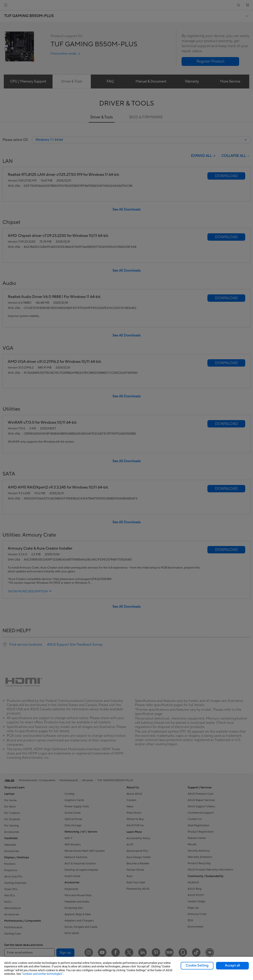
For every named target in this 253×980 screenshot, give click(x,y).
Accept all (232, 965)
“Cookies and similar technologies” (42, 974)
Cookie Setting (197, 965)
